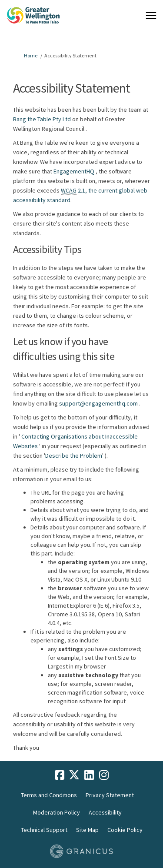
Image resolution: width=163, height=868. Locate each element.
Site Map (87, 830)
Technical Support (44, 830)
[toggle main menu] (151, 15)
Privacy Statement (110, 795)
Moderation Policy (57, 812)
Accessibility (105, 812)
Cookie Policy (125, 830)
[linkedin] (89, 775)
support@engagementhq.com (98, 403)
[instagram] (104, 775)
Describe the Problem (74, 456)
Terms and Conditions (49, 795)
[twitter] (74, 775)
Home (31, 55)
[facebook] (60, 775)
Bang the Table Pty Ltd (42, 119)
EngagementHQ (74, 171)
